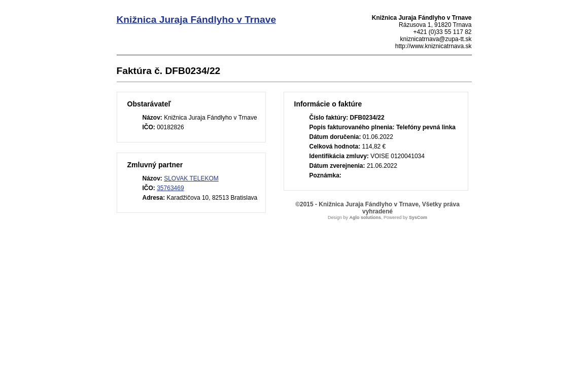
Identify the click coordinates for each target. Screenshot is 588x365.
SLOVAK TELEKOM (191, 178)
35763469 (170, 188)
